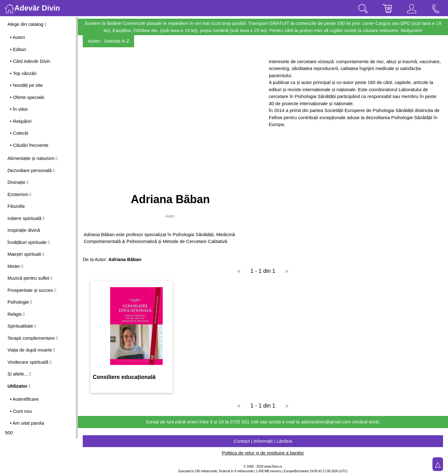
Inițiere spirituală (26, 218)
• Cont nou (21, 411)
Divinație (18, 182)
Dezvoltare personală (31, 170)
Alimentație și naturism (33, 158)
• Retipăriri (21, 121)
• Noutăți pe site (26, 85)
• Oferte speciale (27, 97)
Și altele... (19, 374)
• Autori (17, 37)
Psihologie (20, 302)
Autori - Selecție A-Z (108, 41)
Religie (16, 314)
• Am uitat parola (27, 423)
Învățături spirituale (29, 242)
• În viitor (19, 109)
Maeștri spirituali (26, 254)
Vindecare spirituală (29, 362)
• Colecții (19, 133)
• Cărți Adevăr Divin (30, 61)
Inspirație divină (24, 230)
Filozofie (16, 206)
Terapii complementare (33, 338)
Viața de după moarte (31, 350)
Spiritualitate (22, 326)
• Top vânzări (23, 73)
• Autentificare (24, 399)
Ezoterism (19, 194)
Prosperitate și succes (32, 290)
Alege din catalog (27, 24)
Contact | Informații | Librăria (263, 441)
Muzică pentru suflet (30, 278)
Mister (15, 266)
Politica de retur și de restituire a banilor (263, 453)
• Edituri (18, 49)
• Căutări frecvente (29, 145)
